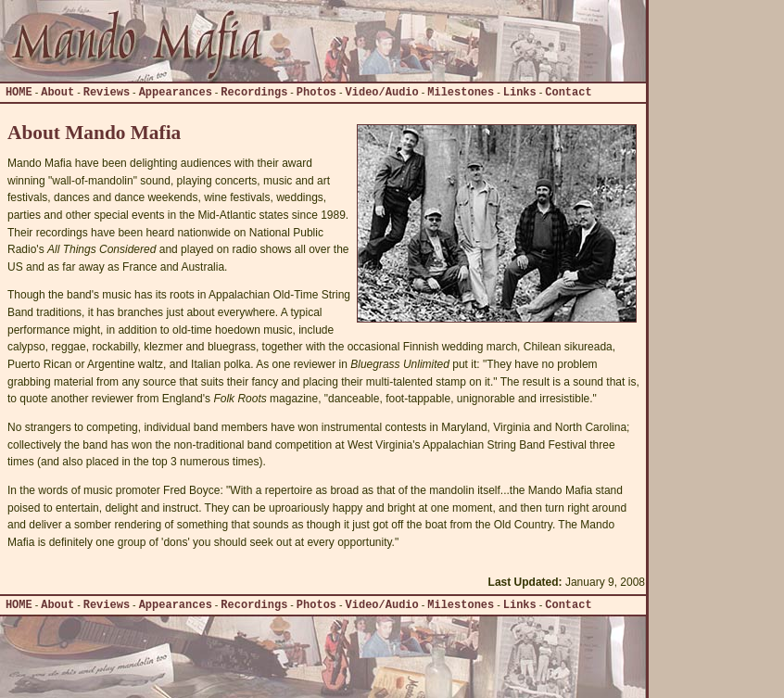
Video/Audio (382, 93)
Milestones (461, 93)
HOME (19, 93)
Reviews (107, 93)
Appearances (176, 93)
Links (520, 93)
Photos (316, 93)
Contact (568, 93)
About (57, 93)
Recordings (254, 93)
